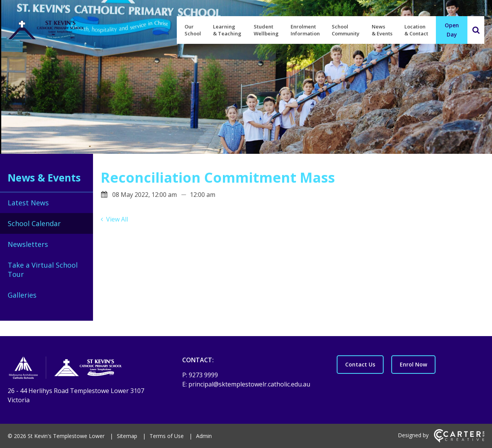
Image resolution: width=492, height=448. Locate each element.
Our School (193, 30)
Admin (204, 436)
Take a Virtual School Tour (43, 270)
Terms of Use (167, 436)
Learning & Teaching (227, 30)
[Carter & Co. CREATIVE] (459, 441)
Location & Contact (416, 30)
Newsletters (28, 244)
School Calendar (34, 223)
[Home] (81, 369)
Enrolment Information (305, 30)
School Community (346, 30)
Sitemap (127, 436)
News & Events (382, 30)
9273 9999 (203, 375)
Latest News (28, 203)
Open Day (452, 30)
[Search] (476, 30)
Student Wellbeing (266, 30)
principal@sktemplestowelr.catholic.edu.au (249, 384)
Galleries (22, 295)
